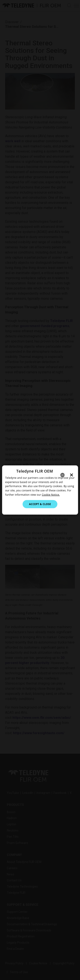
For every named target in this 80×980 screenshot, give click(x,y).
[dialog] (40, 490)
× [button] (72, 475)
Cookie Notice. (51, 495)
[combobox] (63, 475)
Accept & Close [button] (40, 504)
